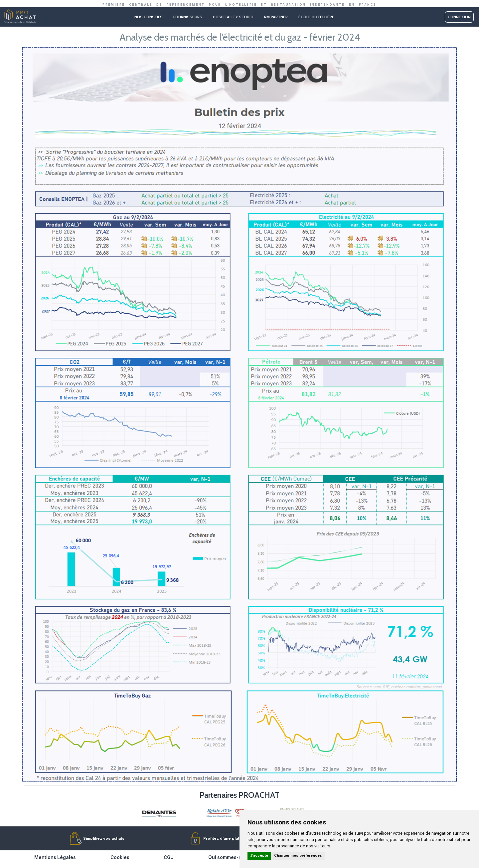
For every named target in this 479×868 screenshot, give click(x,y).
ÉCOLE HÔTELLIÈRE (316, 17)
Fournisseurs (188, 17)
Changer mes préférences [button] (298, 856)
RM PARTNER (276, 17)
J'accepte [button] (259, 856)
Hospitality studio (233, 17)
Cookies (120, 857)
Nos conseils (149, 17)
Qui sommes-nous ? (231, 857)
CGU (169, 857)
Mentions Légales (55, 857)
